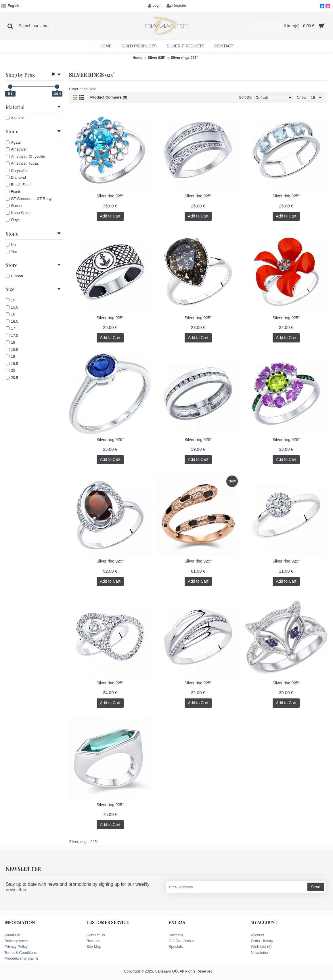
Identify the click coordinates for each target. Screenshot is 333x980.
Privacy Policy (16, 947)
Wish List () (261, 947)
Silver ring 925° (110, 196)
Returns (93, 941)
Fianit (13, 191)
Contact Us (96, 935)
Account (258, 935)
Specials (176, 947)
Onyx (13, 220)
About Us (12, 935)
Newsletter (260, 953)
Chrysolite (17, 171)
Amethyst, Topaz (22, 163)
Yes (11, 252)
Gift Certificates (182, 941)
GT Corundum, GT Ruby (29, 199)
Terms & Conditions (21, 953)
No (11, 245)
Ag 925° (15, 118)
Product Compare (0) (109, 97)
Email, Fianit (19, 185)
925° (94, 842)
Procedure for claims (21, 958)
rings (84, 842)
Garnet (14, 206)
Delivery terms (16, 941)
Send (316, 887)
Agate (13, 142)
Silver (74, 842)
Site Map (94, 947)
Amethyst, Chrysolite (25, 156)
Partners (176, 935)
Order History (262, 941)
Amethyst (16, 149)
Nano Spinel (19, 213)
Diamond (16, 177)
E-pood (14, 276)
